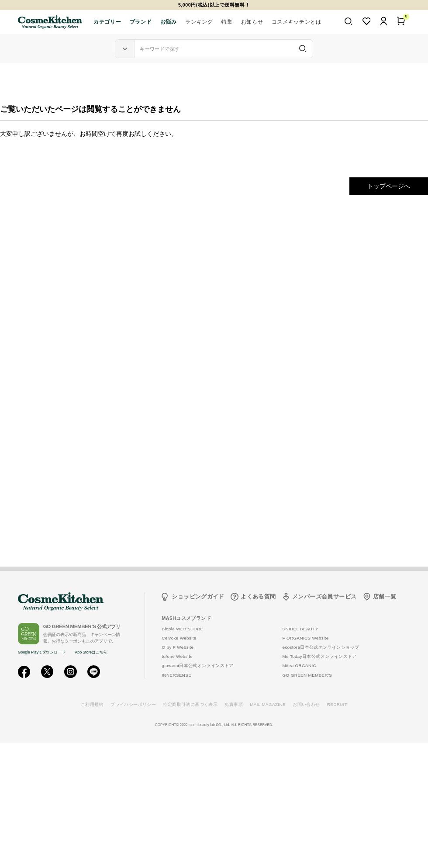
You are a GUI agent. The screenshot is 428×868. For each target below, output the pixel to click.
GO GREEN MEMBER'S (307, 675)
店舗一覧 (385, 597)
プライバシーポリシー (133, 704)
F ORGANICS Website (306, 638)
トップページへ (389, 186)
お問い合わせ (306, 704)
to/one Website (177, 656)
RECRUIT (337, 704)
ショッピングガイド (198, 597)
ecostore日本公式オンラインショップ (321, 647)
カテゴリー (107, 22)
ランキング (199, 22)
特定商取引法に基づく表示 (190, 704)
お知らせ (252, 22)
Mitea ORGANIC (300, 666)
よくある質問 (258, 597)
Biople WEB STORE (182, 629)
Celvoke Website (179, 638)
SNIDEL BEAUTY (300, 629)
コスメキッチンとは (297, 22)
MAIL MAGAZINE (268, 704)
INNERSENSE (176, 675)
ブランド (141, 22)
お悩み (169, 22)
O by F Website (178, 647)
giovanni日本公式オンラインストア (197, 666)
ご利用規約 (92, 704)
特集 (227, 22)
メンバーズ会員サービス (324, 597)
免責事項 (234, 704)
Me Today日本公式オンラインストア (320, 656)
